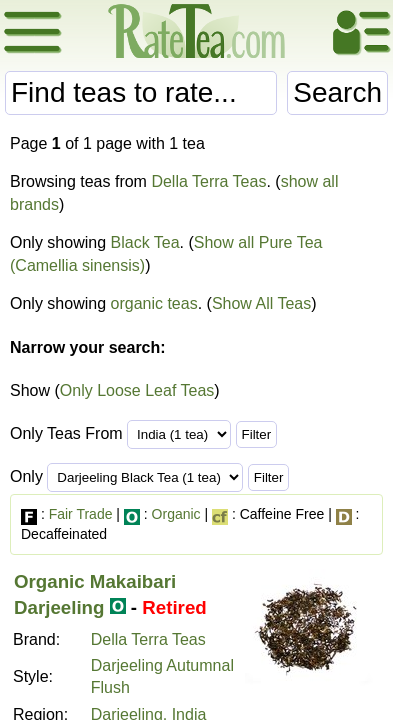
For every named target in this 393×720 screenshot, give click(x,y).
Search (337, 92)
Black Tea (145, 242)
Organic (176, 514)
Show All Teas (261, 303)
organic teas (154, 303)
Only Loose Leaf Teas (137, 390)
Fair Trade (81, 514)
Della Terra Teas (208, 181)
